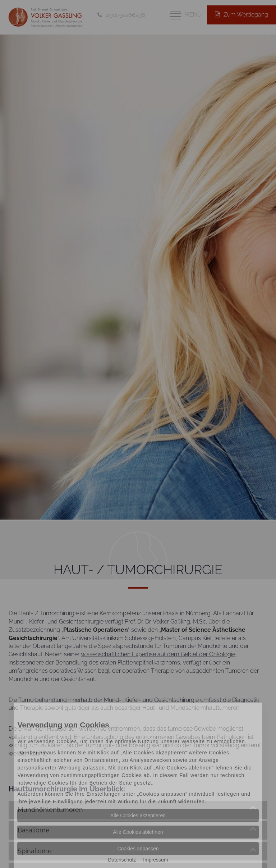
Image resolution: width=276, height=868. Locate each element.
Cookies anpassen (138, 849)
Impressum (155, 860)
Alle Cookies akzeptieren (138, 816)
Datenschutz (122, 860)
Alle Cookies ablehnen (138, 832)
